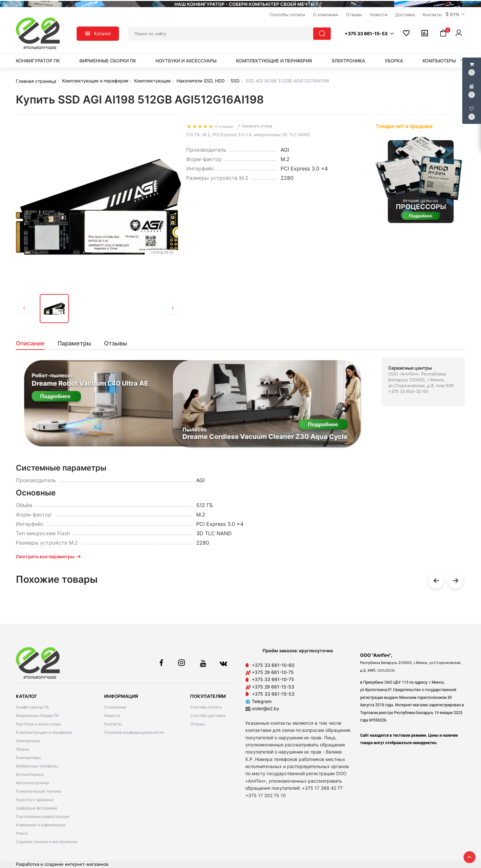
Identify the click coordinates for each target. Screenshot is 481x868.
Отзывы (198, 724)
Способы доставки (208, 716)
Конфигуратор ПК (38, 61)
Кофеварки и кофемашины (41, 825)
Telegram (258, 701)
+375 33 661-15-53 (273, 694)
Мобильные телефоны (37, 766)
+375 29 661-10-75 (273, 672)
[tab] (33, 343)
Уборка (394, 61)
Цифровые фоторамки (37, 808)
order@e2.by (266, 708)
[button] (455, 15)
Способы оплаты (206, 707)
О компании (115, 707)
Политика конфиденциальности (134, 732)
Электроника (348, 61)
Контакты (113, 724)
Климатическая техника (38, 791)
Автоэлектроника (32, 783)
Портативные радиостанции (43, 816)
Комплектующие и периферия (274, 61)
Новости (112, 716)
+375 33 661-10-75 (273, 679)
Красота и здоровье (35, 800)
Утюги (22, 833)
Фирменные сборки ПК (108, 61)
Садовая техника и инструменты (47, 842)
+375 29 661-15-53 (273, 687)
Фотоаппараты (30, 774)
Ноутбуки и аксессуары (186, 61)
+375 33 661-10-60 (273, 665)
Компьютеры (439, 61)
